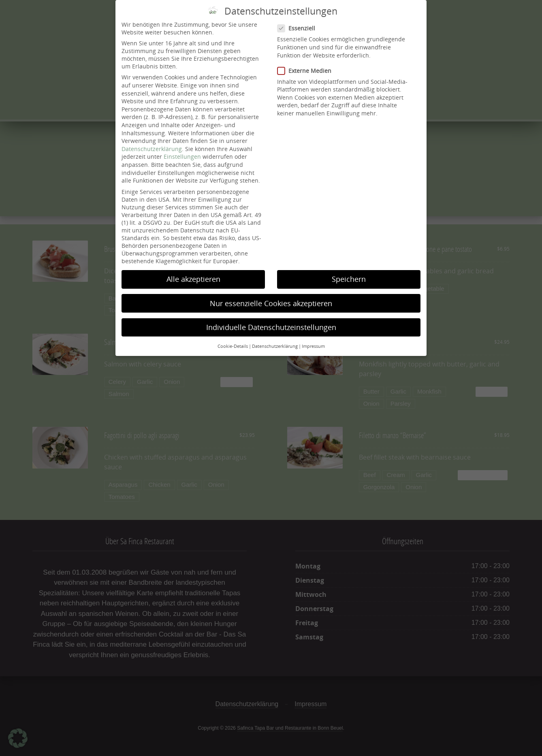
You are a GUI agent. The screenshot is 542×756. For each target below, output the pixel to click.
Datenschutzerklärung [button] (275, 346)
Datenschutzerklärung (152, 149)
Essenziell (299, 28)
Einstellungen (182, 157)
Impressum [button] (313, 346)
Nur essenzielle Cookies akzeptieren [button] (271, 303)
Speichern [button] (349, 279)
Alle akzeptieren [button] (193, 279)
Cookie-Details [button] (233, 346)
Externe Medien (307, 71)
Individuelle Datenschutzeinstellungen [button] (271, 327)
